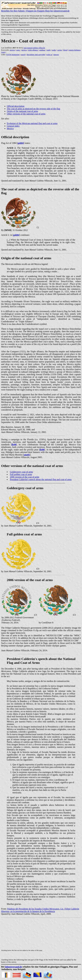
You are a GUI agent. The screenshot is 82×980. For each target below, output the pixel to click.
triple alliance (33, 50)
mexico (12, 50)
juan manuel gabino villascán (34, 48)
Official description (16, 106)
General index (13, 126)
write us (49, 55)
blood (65, 50)
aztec (18, 50)
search (23, 55)
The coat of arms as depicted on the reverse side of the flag (33, 109)
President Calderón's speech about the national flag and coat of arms (41, 479)
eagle (49, 50)
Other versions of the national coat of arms (26, 114)
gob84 (21, 143)
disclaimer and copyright (36, 55)
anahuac (42, 50)
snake (54, 50)
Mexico (10, 128)
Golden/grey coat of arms (21, 472)
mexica (24, 50)
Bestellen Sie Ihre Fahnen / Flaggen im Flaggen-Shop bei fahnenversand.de (35, 10)
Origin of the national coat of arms (22, 111)
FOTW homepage (13, 55)
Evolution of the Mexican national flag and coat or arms (32, 123)
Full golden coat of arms (21, 474)
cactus (60, 50)
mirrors (56, 55)
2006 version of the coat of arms (25, 477)
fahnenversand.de (13, 967)
